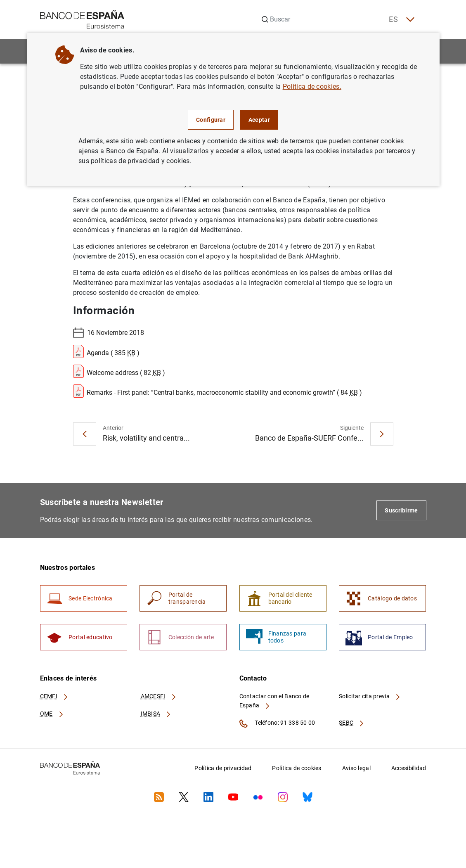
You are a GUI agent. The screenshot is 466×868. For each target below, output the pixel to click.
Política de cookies (297, 769)
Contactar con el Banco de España (274, 702)
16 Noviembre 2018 (109, 333)
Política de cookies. (312, 87)
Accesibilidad (409, 769)
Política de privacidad (223, 769)
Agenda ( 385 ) (106, 351)
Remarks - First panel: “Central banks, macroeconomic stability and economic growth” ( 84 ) (218, 391)
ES (400, 20)
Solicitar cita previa (370, 697)
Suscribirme (401, 510)
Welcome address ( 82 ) (119, 371)
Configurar (211, 120)
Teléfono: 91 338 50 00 (277, 724)
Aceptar (259, 120)
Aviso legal (356, 769)
